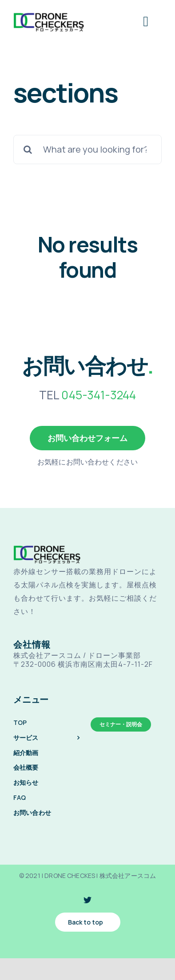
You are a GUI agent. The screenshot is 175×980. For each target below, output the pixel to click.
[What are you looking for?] (87, 150)
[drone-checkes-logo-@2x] (49, 15)
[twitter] (87, 900)
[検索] (28, 150)
